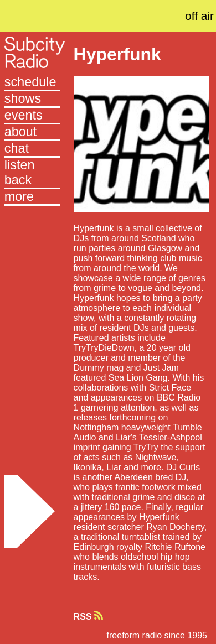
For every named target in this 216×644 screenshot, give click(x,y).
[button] (32, 198)
